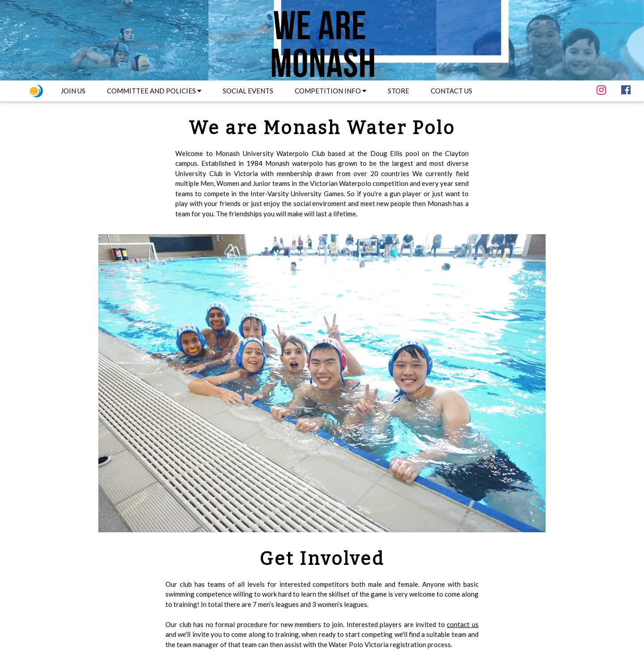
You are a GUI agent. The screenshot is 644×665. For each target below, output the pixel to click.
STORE (398, 91)
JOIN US (73, 91)
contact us (463, 624)
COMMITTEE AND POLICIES (154, 91)
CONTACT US (451, 91)
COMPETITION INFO (330, 91)
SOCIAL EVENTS (248, 91)
